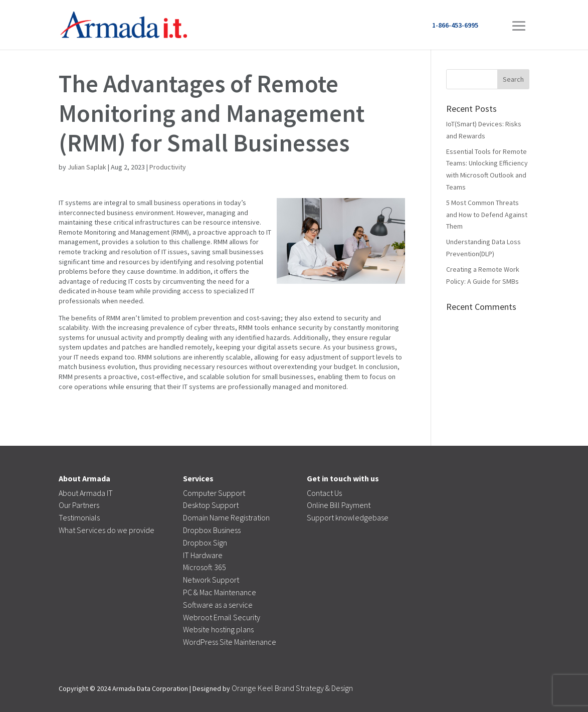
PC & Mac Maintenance (220, 592)
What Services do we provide (107, 530)
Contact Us (324, 493)
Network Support (211, 580)
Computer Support (214, 493)
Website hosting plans (218, 629)
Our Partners (79, 505)
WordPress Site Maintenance (230, 642)
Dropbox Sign (205, 543)
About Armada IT (86, 493)
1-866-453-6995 (455, 25)
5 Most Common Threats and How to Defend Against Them (487, 215)
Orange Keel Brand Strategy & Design (292, 688)
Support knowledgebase (348, 517)
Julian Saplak (87, 167)
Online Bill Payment (339, 505)
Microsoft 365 (205, 567)
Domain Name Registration (226, 517)
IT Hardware (203, 555)
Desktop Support (211, 505)
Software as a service (218, 605)
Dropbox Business (212, 530)
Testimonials (79, 517)
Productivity (168, 167)
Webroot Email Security (222, 617)
